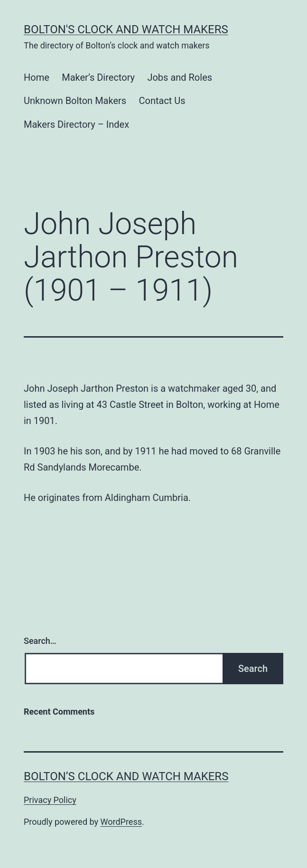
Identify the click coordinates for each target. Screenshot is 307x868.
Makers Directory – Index (76, 124)
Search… (40, 641)
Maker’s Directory (98, 77)
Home (37, 77)
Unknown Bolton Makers (75, 101)
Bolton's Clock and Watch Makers (126, 29)
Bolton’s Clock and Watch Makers (126, 776)
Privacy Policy (50, 800)
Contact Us (162, 101)
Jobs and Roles (180, 77)
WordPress (121, 822)
